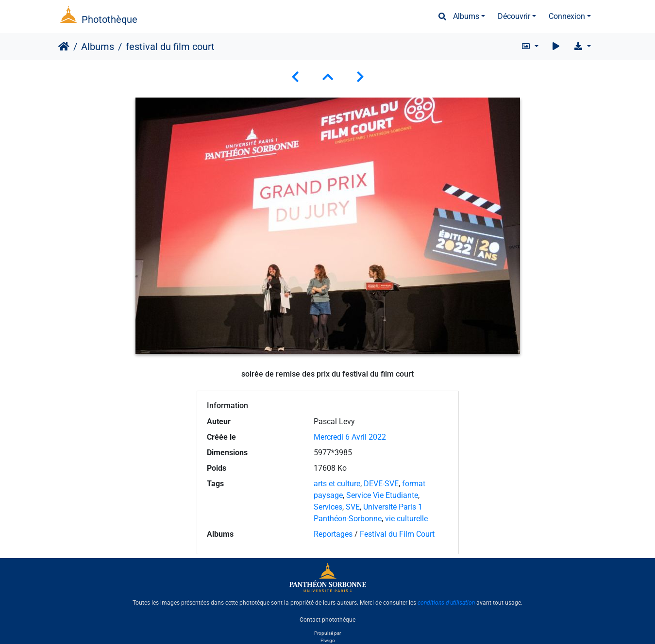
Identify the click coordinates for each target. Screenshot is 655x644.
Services (328, 507)
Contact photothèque (327, 619)
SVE (353, 507)
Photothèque (109, 19)
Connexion (567, 16)
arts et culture (337, 484)
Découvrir (514, 16)
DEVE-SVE (381, 484)
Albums (466, 16)
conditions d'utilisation (446, 603)
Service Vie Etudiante (382, 495)
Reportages (333, 534)
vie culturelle (406, 519)
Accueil (64, 47)
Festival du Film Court (397, 534)
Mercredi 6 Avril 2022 (350, 437)
